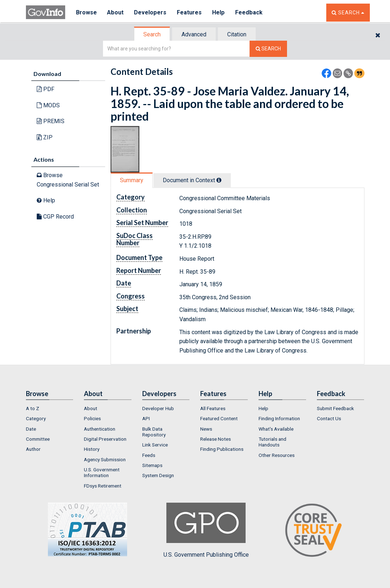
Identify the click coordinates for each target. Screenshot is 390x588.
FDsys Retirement (103, 486)
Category (36, 418)
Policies (92, 418)
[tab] (152, 34)
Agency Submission (105, 459)
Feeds (149, 455)
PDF (46, 89)
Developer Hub (158, 408)
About (116, 12)
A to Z (33, 408)
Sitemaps (152, 465)
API (146, 418)
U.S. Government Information (102, 472)
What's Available (276, 429)
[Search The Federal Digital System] (268, 49)
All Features (213, 408)
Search (152, 34)
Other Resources (277, 455)
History (92, 449)
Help (219, 12)
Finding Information (279, 418)
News (206, 429)
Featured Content (219, 418)
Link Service (155, 445)
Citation (237, 34)
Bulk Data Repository (154, 432)
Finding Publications (222, 449)
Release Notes (216, 439)
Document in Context (192, 180)
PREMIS (51, 121)
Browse (86, 12)
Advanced (194, 34)
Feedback (250, 12)
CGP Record (55, 217)
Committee (38, 439)
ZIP (45, 137)
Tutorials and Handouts (272, 442)
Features (190, 12)
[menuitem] (50, 408)
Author (33, 449)
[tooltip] (219, 180)
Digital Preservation (105, 439)
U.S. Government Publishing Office (206, 530)
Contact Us (329, 418)
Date (31, 429)
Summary (132, 180)
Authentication (100, 429)
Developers (151, 12)
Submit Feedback (335, 408)
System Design (158, 475)
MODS (48, 105)
